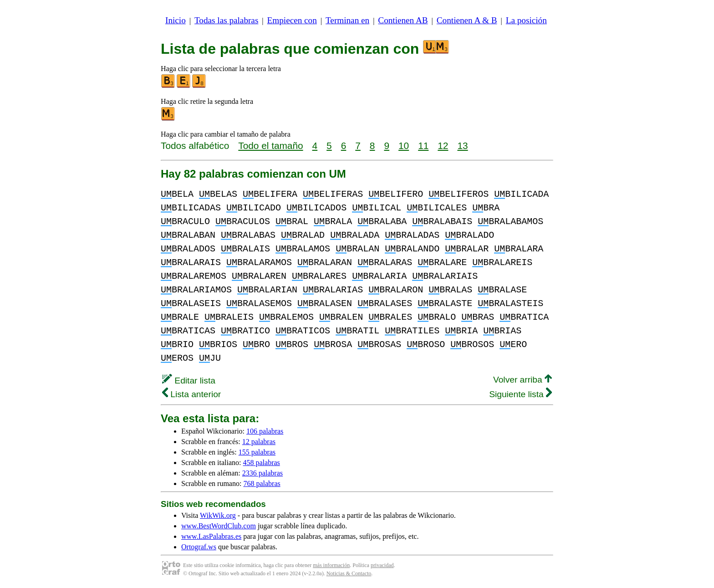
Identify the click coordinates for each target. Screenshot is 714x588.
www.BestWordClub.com (219, 526)
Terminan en (347, 20)
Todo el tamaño (270, 146)
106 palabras (265, 431)
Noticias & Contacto (349, 573)
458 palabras (262, 463)
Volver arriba (523, 380)
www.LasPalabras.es (211, 536)
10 (404, 146)
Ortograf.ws (199, 547)
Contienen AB (403, 20)
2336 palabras (263, 473)
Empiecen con (292, 20)
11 (423, 146)
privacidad (382, 565)
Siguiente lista (520, 394)
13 (462, 146)
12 (443, 146)
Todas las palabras (226, 20)
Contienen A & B (467, 20)
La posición (526, 20)
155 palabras (257, 452)
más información (331, 565)
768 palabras (262, 483)
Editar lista (189, 381)
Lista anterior (191, 394)
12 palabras (259, 442)
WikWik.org (218, 515)
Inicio (176, 20)
